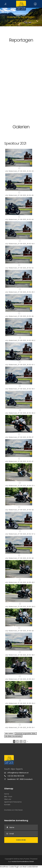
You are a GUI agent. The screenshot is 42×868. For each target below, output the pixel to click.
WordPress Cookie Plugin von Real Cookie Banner (19, 867)
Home (7, 794)
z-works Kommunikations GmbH (22, 861)
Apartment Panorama (13, 802)
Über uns (8, 799)
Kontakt (7, 805)
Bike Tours (8, 797)
